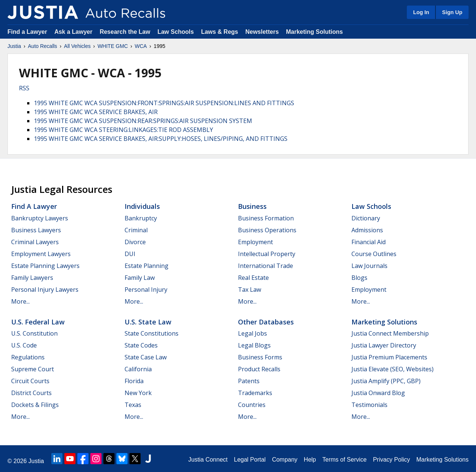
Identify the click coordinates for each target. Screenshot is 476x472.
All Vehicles (77, 46)
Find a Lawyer (27, 32)
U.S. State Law (148, 322)
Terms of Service (345, 460)
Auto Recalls (43, 46)
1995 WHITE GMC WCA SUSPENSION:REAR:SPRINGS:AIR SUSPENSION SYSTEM (143, 121)
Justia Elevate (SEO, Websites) (393, 369)
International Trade (266, 266)
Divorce (135, 242)
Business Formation (266, 218)
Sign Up (452, 12)
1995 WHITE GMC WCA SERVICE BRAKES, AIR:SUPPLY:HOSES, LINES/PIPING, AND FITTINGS (161, 139)
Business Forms (260, 357)
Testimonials (369, 405)
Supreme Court (33, 369)
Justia (14, 46)
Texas (133, 405)
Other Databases (266, 322)
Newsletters (262, 32)
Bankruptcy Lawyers (40, 218)
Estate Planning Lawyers (45, 266)
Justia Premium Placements (389, 357)
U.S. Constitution (34, 333)
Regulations (28, 357)
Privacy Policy (392, 460)
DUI (130, 254)
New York (138, 393)
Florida (134, 381)
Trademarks (255, 393)
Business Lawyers (36, 230)
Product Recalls (259, 369)
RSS (24, 88)
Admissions (367, 230)
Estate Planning (147, 266)
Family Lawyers (32, 278)
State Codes (141, 345)
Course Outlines (374, 254)
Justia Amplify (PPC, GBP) (386, 381)
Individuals (142, 206)
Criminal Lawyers (35, 242)
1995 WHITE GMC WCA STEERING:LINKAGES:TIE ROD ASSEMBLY (123, 130)
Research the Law (125, 32)
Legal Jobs (253, 333)
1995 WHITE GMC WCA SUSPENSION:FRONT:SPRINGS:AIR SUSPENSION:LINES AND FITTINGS (164, 103)
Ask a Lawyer (74, 32)
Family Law (140, 278)
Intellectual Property (267, 254)
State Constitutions (152, 333)
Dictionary (366, 218)
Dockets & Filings (35, 405)
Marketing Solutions (314, 32)
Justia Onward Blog (378, 393)
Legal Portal (250, 460)
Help (310, 460)
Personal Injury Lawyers (45, 290)
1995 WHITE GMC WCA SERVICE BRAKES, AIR (96, 112)
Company (284, 460)
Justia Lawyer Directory (384, 345)
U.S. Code (24, 345)
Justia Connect (208, 460)
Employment (255, 242)
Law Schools (176, 32)
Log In (421, 12)
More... (20, 301)
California (138, 369)
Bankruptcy (141, 218)
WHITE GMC (113, 46)
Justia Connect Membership (390, 333)
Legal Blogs (254, 345)
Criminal (136, 230)
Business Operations (267, 230)
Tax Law (250, 290)
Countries (252, 405)
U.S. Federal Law (38, 322)
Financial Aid (369, 242)
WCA (141, 46)
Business (252, 206)
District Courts (31, 393)
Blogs (359, 278)
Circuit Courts (30, 381)
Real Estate (253, 278)
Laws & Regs (220, 32)
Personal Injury (146, 290)
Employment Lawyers (41, 254)
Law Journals (369, 266)
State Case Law (146, 357)
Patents (249, 381)
